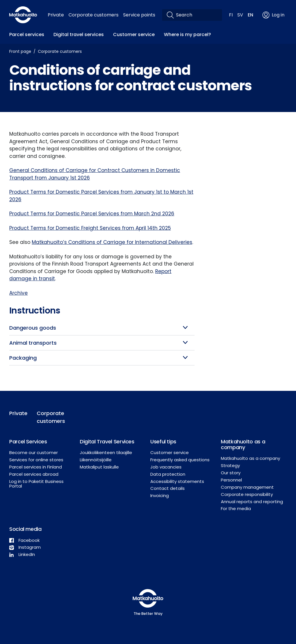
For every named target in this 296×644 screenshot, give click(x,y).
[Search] (197, 15)
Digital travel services (79, 34)
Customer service (134, 34)
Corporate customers (94, 15)
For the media (236, 508)
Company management (247, 487)
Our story (231, 473)
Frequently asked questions (180, 460)
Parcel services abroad (34, 474)
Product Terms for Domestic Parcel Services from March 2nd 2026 (92, 214)
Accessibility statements (177, 481)
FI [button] (231, 15)
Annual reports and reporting (252, 502)
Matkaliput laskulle (99, 467)
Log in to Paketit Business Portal (36, 484)
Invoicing (160, 495)
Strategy (230, 465)
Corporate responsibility (247, 494)
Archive (18, 293)
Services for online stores (36, 460)
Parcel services (27, 34)
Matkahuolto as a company (250, 458)
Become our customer (34, 452)
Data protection (168, 474)
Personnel (231, 480)
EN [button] (250, 15)
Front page (20, 51)
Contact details (168, 488)
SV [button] (240, 15)
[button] (102, 328)
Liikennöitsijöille (96, 460)
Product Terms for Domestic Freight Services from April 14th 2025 (90, 228)
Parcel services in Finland (36, 467)
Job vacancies (166, 467)
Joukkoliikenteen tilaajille (106, 452)
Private (56, 15)
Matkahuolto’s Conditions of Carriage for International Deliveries (112, 242)
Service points (139, 15)
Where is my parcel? (187, 34)
